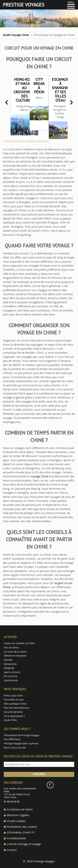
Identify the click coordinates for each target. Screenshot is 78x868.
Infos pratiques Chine (15, 704)
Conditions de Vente (20, 809)
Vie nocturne (11, 676)
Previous (7, 102)
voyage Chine (40, 476)
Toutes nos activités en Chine (19, 643)
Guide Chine (10, 720)
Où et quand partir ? (14, 716)
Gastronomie (11, 680)
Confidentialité (16, 838)
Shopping (9, 668)
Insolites (8, 660)
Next (71, 102)
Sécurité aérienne (13, 712)
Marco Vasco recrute (15, 748)
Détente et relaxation (15, 656)
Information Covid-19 (20, 832)
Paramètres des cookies (22, 827)
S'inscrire (39, 774)
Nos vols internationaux (16, 708)
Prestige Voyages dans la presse (21, 743)
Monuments (10, 664)
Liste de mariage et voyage (24, 844)
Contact (12, 850)
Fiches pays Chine (13, 696)
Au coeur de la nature (15, 652)
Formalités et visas (14, 700)
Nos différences (12, 739)
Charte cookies (16, 821)
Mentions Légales (18, 815)
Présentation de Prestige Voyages (22, 735)
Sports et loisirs (12, 672)
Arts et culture (11, 647)
